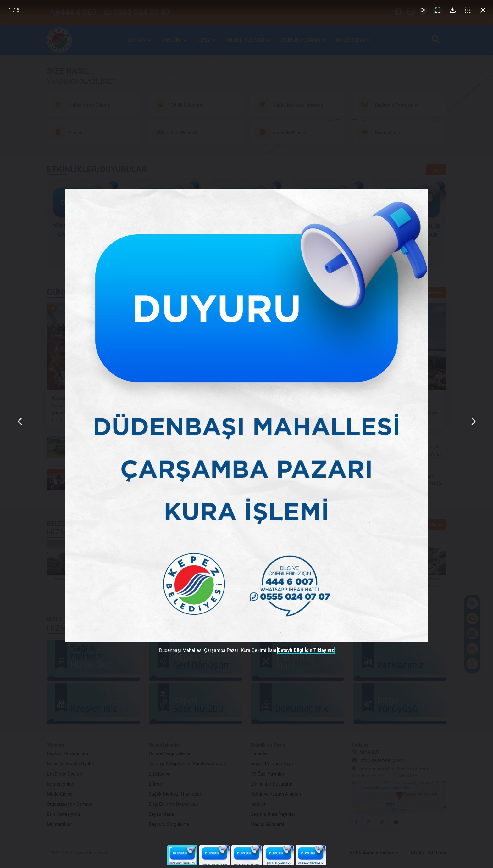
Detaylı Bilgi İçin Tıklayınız (306, 650)
